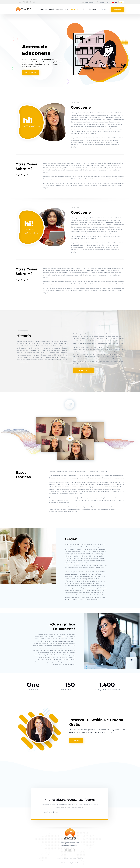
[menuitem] (113, 2)
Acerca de (76, 9)
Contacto (93, 9)
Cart (106, 9)
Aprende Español (47, 9)
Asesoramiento (62, 9)
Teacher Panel (104, 2)
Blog (85, 9)
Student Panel (89, 2)
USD (120, 2)
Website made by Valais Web (70, 863)
